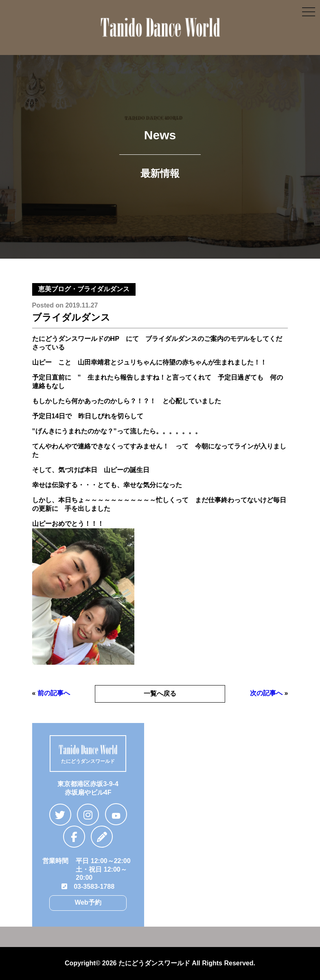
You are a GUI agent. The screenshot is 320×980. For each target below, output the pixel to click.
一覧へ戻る (160, 693)
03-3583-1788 (88, 887)
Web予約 (88, 902)
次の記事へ (266, 693)
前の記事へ (54, 693)
